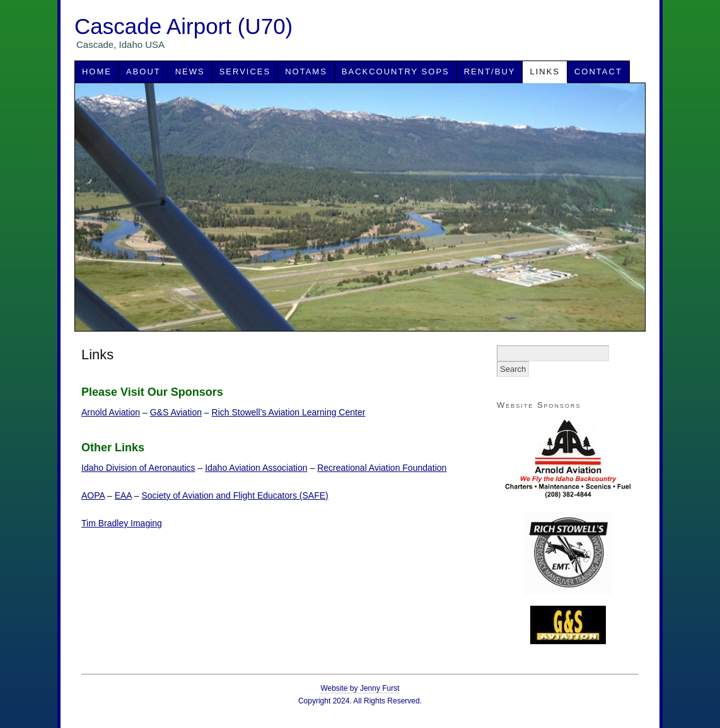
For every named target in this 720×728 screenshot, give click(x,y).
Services (245, 72)
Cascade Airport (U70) (183, 26)
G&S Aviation (176, 412)
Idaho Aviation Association (256, 468)
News (190, 72)
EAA (123, 495)
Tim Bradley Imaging (122, 523)
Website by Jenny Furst (360, 688)
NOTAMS (306, 72)
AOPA (93, 495)
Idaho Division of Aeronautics (138, 468)
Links (545, 72)
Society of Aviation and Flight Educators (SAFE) (235, 495)
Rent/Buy (490, 72)
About (143, 72)
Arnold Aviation (111, 412)
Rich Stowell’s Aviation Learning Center (289, 412)
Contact (598, 72)
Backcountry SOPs (396, 72)
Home (97, 72)
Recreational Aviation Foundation (382, 468)
